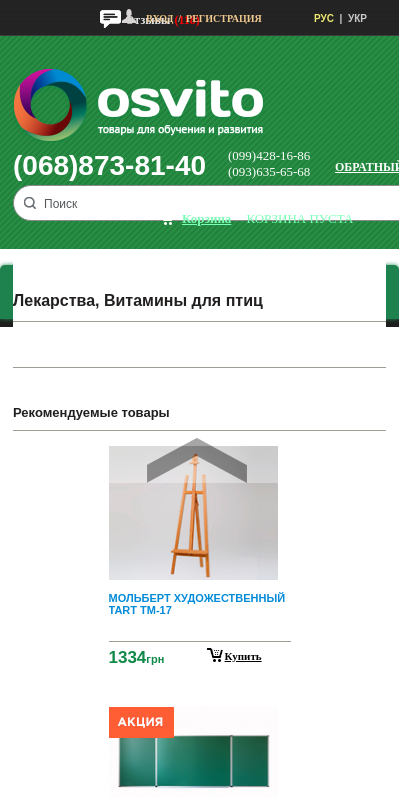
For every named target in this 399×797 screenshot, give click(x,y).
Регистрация (224, 18)
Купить (243, 656)
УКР (357, 18)
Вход (159, 18)
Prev (197, 460)
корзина (206, 218)
